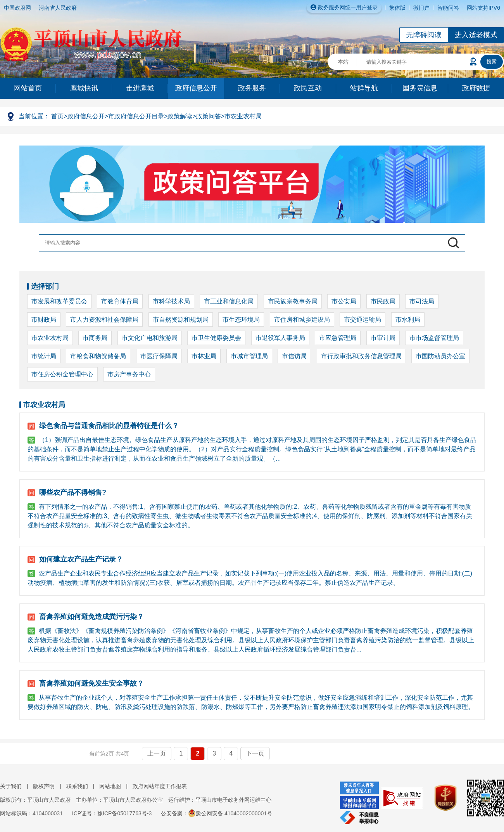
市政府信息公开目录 (136, 116)
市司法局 (422, 301)
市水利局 (408, 320)
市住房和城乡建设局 (302, 320)
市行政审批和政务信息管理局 (361, 356)
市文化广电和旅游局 (150, 338)
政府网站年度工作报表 (160, 786)
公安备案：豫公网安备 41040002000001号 (217, 813)
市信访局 (294, 356)
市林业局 (204, 356)
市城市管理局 (249, 356)
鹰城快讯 (84, 88)
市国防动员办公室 (440, 356)
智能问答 (448, 8)
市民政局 (383, 301)
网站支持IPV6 (483, 8)
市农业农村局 (243, 116)
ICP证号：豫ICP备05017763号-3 (112, 813)
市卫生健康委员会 (216, 338)
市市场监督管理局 (434, 338)
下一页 (255, 753)
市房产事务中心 (129, 374)
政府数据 (476, 88)
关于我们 (11, 786)
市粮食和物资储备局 (98, 356)
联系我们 (77, 786)
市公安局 (344, 301)
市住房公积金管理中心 (62, 374)
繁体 (395, 8)
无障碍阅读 (424, 35)
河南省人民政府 (58, 8)
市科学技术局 (171, 301)
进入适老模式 (476, 35)
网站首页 (28, 88)
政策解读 (180, 116)
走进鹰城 (140, 88)
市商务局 (95, 338)
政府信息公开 (196, 88)
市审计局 (383, 338)
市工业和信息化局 (229, 301)
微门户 (421, 8)
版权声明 (44, 786)
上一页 (157, 753)
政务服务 (252, 88)
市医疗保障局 (159, 356)
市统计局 (44, 356)
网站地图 (110, 786)
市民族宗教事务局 (293, 301)
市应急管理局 (338, 338)
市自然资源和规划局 (181, 320)
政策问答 (209, 116)
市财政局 (44, 320)
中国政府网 (17, 8)
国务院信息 (420, 88)
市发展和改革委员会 (59, 301)
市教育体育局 (120, 301)
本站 (343, 62)
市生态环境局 (241, 320)
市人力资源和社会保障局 (104, 320)
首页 (57, 116)
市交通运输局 (362, 320)
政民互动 (308, 88)
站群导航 (364, 88)
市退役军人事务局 (280, 338)
